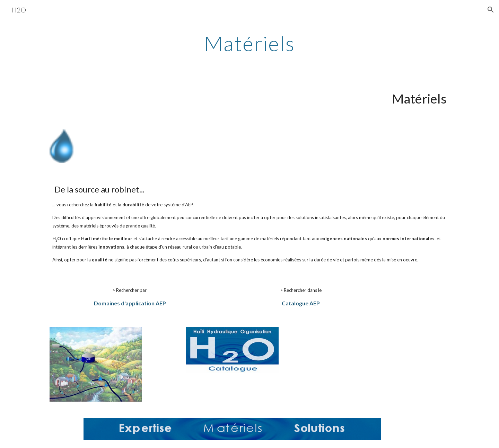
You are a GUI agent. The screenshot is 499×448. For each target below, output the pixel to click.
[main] (249, 43)
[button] (491, 10)
